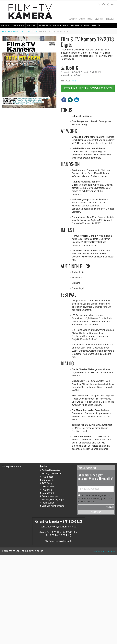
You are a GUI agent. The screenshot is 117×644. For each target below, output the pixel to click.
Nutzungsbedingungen (53, 499)
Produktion (60, 26)
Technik (75, 26)
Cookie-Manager (50, 496)
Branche (44, 26)
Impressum (47, 480)
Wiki (94, 26)
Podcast (32, 26)
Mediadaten (110, 19)
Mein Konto (73, 19)
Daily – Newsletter (51, 470)
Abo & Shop (99, 19)
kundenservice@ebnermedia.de (58, 527)
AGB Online (48, 487)
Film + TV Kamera (10, 31)
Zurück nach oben (103, 551)
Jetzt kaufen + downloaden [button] (88, 88)
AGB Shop (47, 483)
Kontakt (90, 19)
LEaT (87, 26)
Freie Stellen (48, 503)
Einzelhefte (33, 31)
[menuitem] (5, 26)
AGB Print (47, 490)
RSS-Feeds (48, 477)
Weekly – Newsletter (52, 474)
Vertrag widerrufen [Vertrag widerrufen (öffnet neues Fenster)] (12, 467)
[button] (64, 100)
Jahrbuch (17, 26)
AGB (74, 81)
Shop (4, 26)
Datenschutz (48, 493)
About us (82, 19)
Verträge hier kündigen (53, 506)
